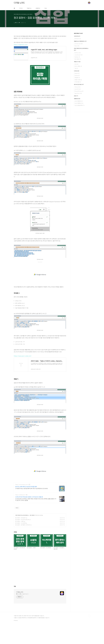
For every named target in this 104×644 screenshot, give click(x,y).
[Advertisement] (40, 275)
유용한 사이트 (78, 80)
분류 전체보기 (78, 33)
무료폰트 (77, 78)
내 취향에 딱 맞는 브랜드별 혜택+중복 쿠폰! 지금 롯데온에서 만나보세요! (32, 489)
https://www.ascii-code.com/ (23, 356)
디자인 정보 (78, 82)
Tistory (78, 87)
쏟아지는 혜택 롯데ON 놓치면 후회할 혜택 (26, 487)
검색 (86, 3)
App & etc (78, 93)
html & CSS (79, 44)
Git (76, 64)
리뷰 (46, 8)
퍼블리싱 (29, 8)
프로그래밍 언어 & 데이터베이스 (22, 515)
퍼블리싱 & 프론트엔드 (80, 41)
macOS (78, 89)
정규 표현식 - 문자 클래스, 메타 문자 (23, 525)
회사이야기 (78, 39)
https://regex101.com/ (21, 45)
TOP (89, 616)
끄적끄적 (77, 36)
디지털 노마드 (19, 3)
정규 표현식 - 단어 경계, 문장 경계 (22, 520)
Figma (77, 73)
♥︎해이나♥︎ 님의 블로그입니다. (22, 594)
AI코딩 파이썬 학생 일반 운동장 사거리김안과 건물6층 (29, 497)
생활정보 (38, 8)
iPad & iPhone (79, 91)
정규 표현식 (32, 515)
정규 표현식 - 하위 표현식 (21, 518)
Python (78, 53)
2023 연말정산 (79, 101)
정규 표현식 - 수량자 (20, 521)
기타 (76, 68)
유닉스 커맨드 (78, 66)
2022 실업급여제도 (80, 105)
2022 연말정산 (79, 103)
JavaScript (79, 55)
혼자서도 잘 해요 (79, 85)
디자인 (21, 8)
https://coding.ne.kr (20, 495)
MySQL (77, 57)
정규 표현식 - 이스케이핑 (20, 523)
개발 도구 (77, 62)
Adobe (77, 76)
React (77, 46)
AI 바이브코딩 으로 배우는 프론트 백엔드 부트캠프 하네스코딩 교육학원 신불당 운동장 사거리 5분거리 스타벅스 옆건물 (36, 500)
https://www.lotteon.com (22, 484)
